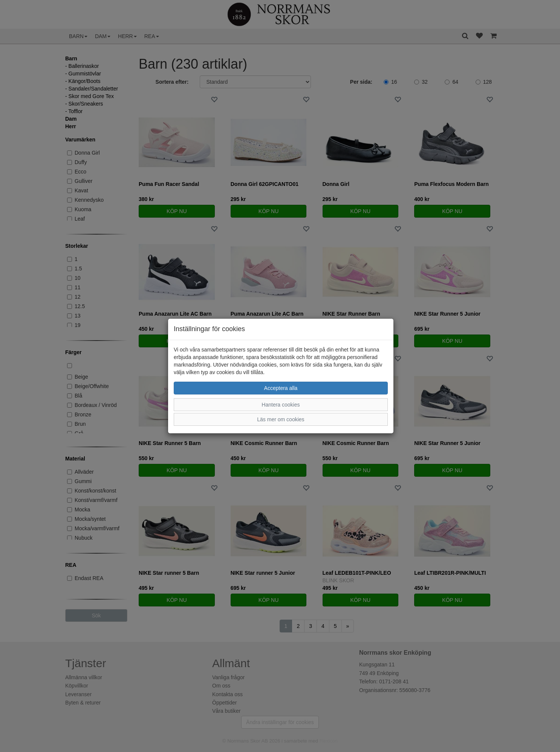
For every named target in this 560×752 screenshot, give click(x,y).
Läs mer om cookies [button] (281, 419)
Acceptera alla (281, 388)
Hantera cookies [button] (281, 405)
